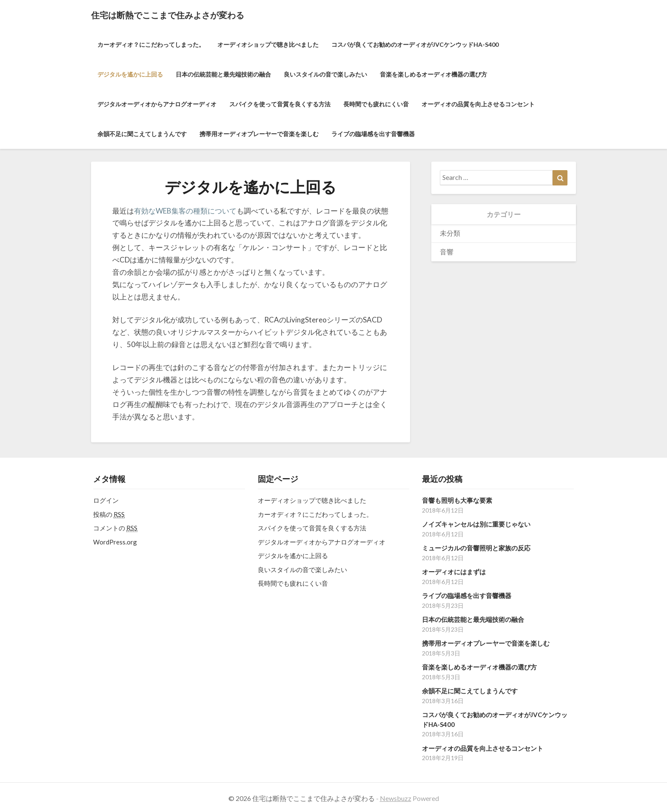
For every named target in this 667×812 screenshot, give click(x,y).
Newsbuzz (396, 798)
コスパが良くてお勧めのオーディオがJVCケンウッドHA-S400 (415, 44)
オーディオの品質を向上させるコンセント (478, 104)
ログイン (106, 500)
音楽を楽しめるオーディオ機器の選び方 (433, 74)
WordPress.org (115, 542)
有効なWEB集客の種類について (185, 211)
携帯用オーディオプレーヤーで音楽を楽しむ (259, 134)
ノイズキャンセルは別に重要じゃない (476, 524)
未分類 (450, 233)
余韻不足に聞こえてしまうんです (142, 134)
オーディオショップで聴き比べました (268, 44)
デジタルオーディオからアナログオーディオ (157, 104)
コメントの (115, 528)
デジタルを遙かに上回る (130, 74)
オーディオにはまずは (454, 572)
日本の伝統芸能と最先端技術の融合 (223, 74)
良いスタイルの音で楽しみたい (325, 74)
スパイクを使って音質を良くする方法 (280, 104)
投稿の (109, 514)
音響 (447, 252)
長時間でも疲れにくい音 (376, 104)
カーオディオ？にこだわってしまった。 (151, 44)
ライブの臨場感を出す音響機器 (373, 134)
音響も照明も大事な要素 (457, 500)
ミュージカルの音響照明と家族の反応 (476, 548)
